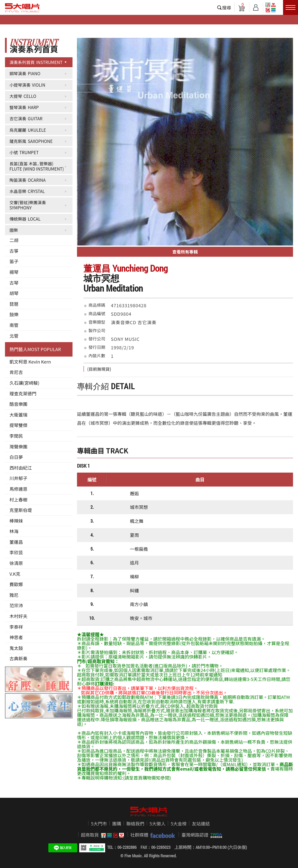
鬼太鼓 (16, 648)
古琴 (14, 283)
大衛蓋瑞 (18, 415)
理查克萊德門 (23, 393)
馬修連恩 (18, 489)
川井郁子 (18, 478)
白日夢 (16, 457)
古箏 (14, 251)
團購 (117, 823)
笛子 (14, 261)
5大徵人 (157, 823)
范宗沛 (16, 605)
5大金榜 (179, 823)
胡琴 (14, 293)
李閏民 (16, 436)
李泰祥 (16, 627)
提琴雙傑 (18, 425)
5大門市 (99, 823)
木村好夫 (18, 616)
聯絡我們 (135, 823)
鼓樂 (14, 314)
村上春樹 (18, 499)
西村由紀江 (21, 468)
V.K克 (15, 574)
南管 (14, 325)
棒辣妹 (16, 521)
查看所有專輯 (185, 252)
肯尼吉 (16, 372)
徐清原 (16, 563)
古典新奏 (18, 658)
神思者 (16, 637)
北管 (14, 336)
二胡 (14, 240)
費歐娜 (16, 584)
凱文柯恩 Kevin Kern (30, 362)
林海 (14, 531)
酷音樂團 (18, 404)
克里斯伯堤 (21, 510)
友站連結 (201, 823)
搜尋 (227, 7)
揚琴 (14, 272)
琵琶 (14, 304)
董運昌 (16, 542)
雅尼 (14, 595)
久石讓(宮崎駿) (24, 383)
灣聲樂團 (18, 446)
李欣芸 (16, 552)
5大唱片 (22, 8)
